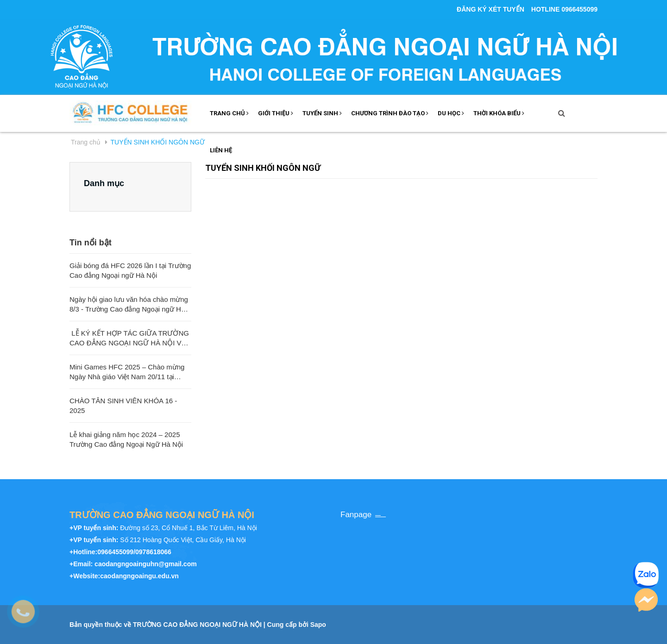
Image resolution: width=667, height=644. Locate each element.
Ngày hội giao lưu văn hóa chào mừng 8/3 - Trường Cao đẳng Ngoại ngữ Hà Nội (129, 305)
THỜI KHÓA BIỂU (499, 113)
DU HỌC (451, 113)
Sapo (318, 625)
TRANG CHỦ (229, 113)
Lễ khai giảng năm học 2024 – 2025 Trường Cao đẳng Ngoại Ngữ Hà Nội (126, 439)
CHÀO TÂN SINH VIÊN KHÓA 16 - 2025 (123, 406)
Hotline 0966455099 (564, 9)
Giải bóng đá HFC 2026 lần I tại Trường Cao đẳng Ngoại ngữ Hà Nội (130, 270)
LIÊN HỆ (221, 150)
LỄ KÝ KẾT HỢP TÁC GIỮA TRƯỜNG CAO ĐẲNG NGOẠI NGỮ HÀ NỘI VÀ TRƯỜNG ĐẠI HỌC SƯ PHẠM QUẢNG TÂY (129, 338)
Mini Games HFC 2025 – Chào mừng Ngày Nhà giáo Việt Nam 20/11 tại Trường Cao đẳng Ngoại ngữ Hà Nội (127, 372)
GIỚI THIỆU (276, 113)
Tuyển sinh (322, 113)
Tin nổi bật (91, 243)
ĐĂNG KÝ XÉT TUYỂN (491, 9)
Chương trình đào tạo (390, 113)
